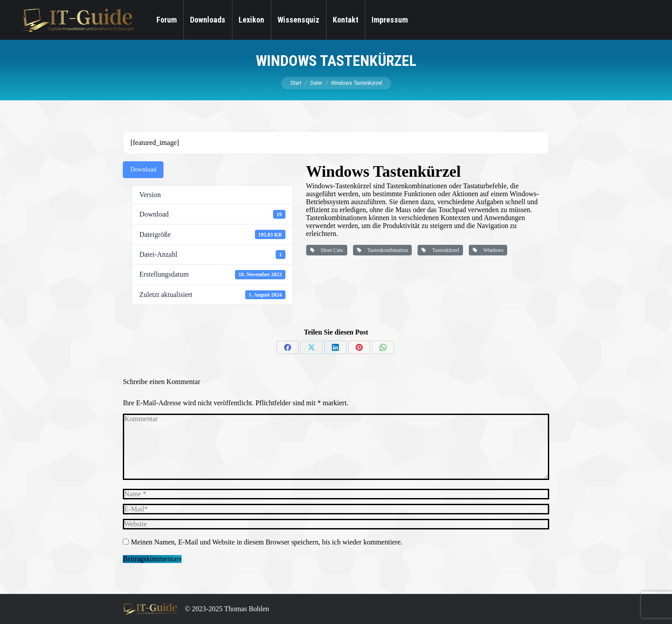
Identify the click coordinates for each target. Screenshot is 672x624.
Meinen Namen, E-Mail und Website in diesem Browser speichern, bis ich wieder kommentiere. (267, 542)
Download (143, 169)
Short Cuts (327, 250)
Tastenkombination (383, 250)
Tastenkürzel (440, 250)
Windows (488, 250)
